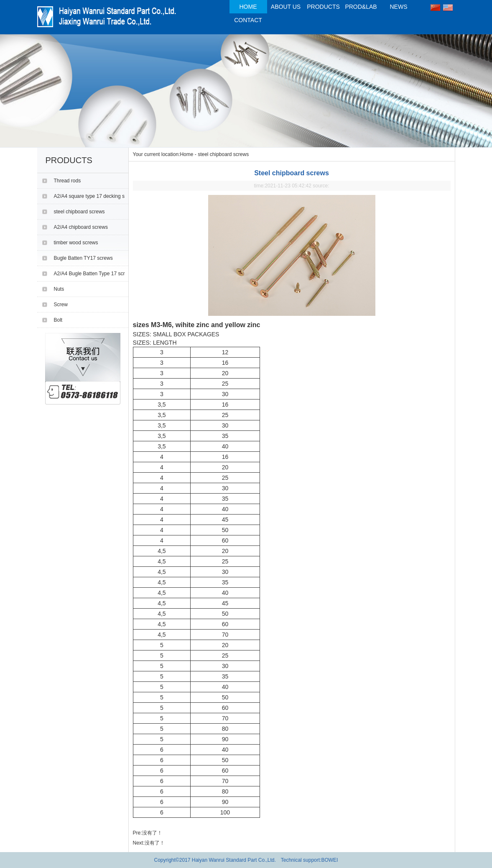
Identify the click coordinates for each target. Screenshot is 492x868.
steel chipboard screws (79, 212)
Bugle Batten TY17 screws (83, 258)
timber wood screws (76, 243)
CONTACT (248, 20)
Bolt (58, 320)
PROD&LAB (361, 7)
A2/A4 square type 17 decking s (89, 196)
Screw (61, 305)
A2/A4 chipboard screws (81, 227)
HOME (248, 7)
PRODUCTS (323, 7)
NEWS (399, 7)
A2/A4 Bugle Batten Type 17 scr (89, 274)
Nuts (59, 289)
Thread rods (68, 181)
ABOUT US (286, 7)
